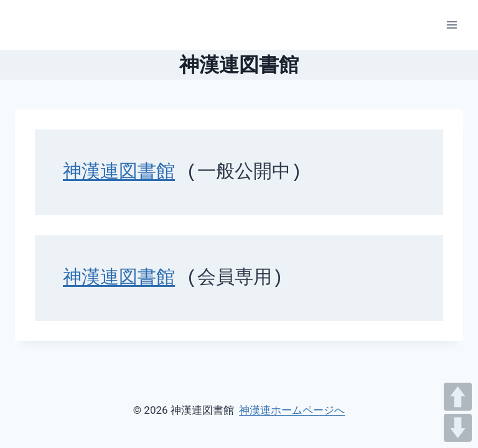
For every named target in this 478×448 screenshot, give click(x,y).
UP (458, 397)
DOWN (458, 428)
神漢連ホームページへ (292, 410)
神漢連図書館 (119, 172)
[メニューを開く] (452, 25)
